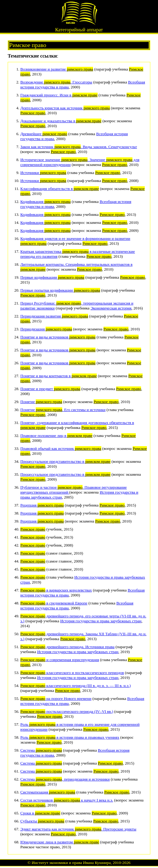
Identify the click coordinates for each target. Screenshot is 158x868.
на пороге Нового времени (56, 698)
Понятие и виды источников (58, 337)
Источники (43, 173)
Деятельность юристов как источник (65, 108)
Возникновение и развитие (57, 69)
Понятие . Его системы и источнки (63, 410)
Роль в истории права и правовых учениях (70, 737)
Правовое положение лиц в (56, 436)
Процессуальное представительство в (65, 461)
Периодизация (46, 329)
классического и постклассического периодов (72, 673)
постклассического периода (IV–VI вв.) (67, 711)
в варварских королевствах (56, 590)
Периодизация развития (54, 316)
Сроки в (40, 813)
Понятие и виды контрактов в (59, 376)
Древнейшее (44, 134)
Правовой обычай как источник (61, 448)
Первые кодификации (52, 277)
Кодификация (45, 202)
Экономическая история (111, 308)
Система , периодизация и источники (65, 779)
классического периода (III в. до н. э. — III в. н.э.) (75, 686)
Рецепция (42, 505)
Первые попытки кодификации (60, 290)
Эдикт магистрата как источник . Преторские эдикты (78, 829)
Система (41, 750)
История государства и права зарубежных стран (101, 621)
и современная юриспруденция (60, 660)
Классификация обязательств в (60, 189)
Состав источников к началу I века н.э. (67, 800)
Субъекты (42, 821)
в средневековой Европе (54, 603)
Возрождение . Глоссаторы (56, 82)
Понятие (41, 402)
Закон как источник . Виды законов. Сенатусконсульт (79, 147)
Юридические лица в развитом (60, 842)
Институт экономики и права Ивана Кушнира (71, 863)
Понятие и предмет (50, 389)
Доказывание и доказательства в (61, 121)
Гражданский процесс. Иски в (59, 95)
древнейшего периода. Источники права (67, 647)
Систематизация (48, 792)
